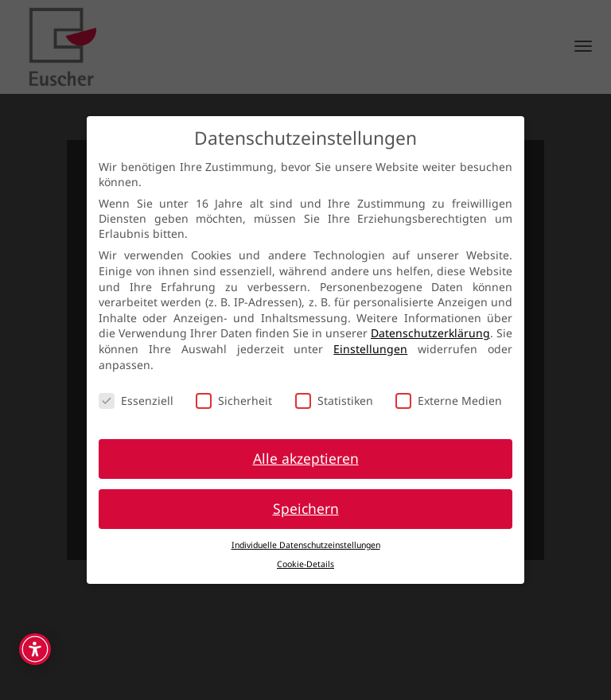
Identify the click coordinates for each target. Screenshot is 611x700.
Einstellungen (370, 349)
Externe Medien (449, 401)
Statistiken (334, 401)
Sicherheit (234, 401)
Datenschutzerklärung (430, 333)
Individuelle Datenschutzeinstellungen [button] (306, 545)
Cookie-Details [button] (305, 564)
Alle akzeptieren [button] (306, 458)
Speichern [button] (306, 508)
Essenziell (136, 401)
